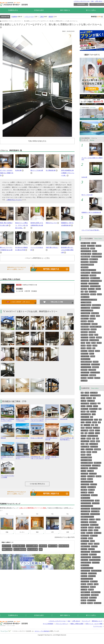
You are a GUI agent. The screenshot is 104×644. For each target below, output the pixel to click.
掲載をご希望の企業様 (77, 624)
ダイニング (89, 406)
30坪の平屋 (90, 378)
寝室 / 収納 (90, 479)
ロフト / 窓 (91, 492)
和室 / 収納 (90, 603)
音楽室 (83, 444)
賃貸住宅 (93, 248)
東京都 (98, 316)
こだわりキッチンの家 (86, 251)
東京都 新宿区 (92, 332)
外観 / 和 (83, 398)
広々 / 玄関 (92, 519)
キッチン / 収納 (91, 476)
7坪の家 (83, 343)
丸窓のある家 (67, 418)
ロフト (96, 420)
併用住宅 (95, 251)
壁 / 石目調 (97, 544)
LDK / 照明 (91, 528)
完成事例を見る (13, 10)
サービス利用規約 (48, 624)
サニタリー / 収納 (96, 465)
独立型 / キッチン (93, 409)
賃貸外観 (83, 455)
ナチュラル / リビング (86, 557)
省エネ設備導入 (85, 340)
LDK (99, 403)
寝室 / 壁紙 (90, 584)
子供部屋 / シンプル (85, 592)
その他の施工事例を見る (37, 484)
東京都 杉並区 (84, 332)
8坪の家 (88, 343)
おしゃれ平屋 (84, 381)
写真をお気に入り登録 (57, 302)
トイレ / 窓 (84, 471)
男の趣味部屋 (93, 375)
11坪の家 (83, 346)
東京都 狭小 (94, 324)
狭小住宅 (94, 243)
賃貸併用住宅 (84, 370)
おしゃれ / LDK (84, 522)
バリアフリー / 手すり (95, 286)
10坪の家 (99, 343)
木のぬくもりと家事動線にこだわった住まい (8, 419)
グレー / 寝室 (84, 590)
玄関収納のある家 (96, 305)
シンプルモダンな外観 (95, 395)
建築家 (51, 17)
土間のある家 (93, 275)
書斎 (97, 439)
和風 (86, 433)
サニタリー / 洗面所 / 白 (86, 457)
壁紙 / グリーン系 (85, 536)
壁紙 (87, 444)
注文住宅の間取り (85, 248)
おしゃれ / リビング (96, 552)
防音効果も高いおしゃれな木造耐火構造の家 (67, 250)
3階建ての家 (84, 289)
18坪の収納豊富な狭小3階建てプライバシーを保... (68, 173)
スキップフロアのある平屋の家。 (91, 230)
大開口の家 (93, 294)
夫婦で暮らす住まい (52, 247)
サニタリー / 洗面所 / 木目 (87, 463)
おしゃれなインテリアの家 (87, 310)
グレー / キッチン (92, 573)
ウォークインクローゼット (87, 420)
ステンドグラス (94, 447)
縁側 (93, 425)
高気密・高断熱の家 (85, 243)
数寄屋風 (89, 439)
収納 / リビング (84, 554)
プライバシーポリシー (62, 624)
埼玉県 (96, 335)
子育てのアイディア (85, 359)
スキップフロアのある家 (96, 281)
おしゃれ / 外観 (94, 393)
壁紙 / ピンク (84, 538)
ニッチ (83, 449)
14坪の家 (83, 348)
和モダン (92, 354)
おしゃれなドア (89, 449)
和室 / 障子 (84, 603)
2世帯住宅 (83, 246)
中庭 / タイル (94, 495)
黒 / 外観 (89, 455)
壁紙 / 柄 (90, 538)
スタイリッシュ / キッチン (87, 579)
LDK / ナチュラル (85, 525)
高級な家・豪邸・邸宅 (86, 254)
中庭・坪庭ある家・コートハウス (88, 270)
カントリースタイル (95, 372)
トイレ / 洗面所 (84, 468)
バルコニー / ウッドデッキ (87, 506)
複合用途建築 (97, 449)
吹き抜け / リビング (85, 546)
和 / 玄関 (98, 519)
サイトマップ (86, 621)
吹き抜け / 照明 (84, 519)
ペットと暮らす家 (85, 278)
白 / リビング (84, 549)
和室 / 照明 (84, 600)
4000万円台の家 (93, 262)
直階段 (83, 428)
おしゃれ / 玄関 (91, 401)
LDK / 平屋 (97, 528)
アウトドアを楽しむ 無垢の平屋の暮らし (67, 438)
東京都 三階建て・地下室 (95, 327)
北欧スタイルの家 (96, 308)
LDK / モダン (84, 528)
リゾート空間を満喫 (97, 254)
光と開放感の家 (51, 170)
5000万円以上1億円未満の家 (87, 265)
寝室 (100, 409)
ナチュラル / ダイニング (95, 560)
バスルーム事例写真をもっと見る (37, 258)
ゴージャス (84, 436)
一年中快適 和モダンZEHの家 (52, 438)
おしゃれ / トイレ (85, 417)
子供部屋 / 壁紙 (84, 598)
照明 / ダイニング (85, 565)
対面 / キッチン (84, 409)
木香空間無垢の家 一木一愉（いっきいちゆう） (37, 457)
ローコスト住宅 (85, 259)
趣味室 (98, 441)
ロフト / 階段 (84, 492)
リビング (83, 406)
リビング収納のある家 (86, 302)
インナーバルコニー (95, 514)
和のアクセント (85, 354)
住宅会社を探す (39, 10)
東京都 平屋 (93, 319)
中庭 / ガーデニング (85, 498)
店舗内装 (83, 452)
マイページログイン (97, 4)
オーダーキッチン (96, 364)
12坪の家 (95, 346)
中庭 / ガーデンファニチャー (87, 501)
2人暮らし (98, 289)
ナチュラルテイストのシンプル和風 (8, 476)
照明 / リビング (93, 554)
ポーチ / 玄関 (93, 403)
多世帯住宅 (96, 362)
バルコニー (88, 422)
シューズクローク (85, 484)
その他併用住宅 (92, 370)
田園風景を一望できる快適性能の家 (91, 212)
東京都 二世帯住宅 (85, 329)
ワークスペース (85, 375)
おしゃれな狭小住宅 (94, 340)
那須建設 (19, 289)
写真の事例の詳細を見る (37, 141)
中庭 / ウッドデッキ (85, 495)
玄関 (94, 398)
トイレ (94, 414)
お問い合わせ (99, 1)
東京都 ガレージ (85, 319)
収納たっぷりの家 (85, 297)
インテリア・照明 (94, 444)
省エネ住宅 (92, 337)
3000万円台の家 (85, 262)
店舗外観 (95, 452)
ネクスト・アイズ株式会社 (42, 631)
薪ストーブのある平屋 (22, 437)
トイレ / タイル (93, 474)
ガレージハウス (91, 246)
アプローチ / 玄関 (85, 403)
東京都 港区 (94, 329)
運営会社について (97, 621)
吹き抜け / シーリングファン (87, 517)
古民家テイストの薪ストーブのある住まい (22, 419)
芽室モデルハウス (51, 223)
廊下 (94, 439)
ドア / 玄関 (84, 401)
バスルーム (93, 412)
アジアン (83, 439)
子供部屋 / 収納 (95, 595)
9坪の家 (93, 343)
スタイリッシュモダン (93, 436)
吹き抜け (95, 422)
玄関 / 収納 (98, 476)
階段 (96, 425)
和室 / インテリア (91, 600)
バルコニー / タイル (85, 509)
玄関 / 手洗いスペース (86, 465)
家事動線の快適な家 (85, 257)
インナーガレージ (85, 356)
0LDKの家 (18, 170)
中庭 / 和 (97, 501)
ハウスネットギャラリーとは (82, 1)
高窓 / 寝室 (91, 590)
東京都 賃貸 (91, 321)
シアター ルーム (85, 275)
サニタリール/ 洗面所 (86, 414)
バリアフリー (84, 284)
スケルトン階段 (85, 430)
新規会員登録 (81, 4)
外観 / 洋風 (89, 398)
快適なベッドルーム (95, 278)
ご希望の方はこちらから (14, 200)
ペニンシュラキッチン (86, 367)
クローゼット (94, 484)
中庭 (100, 420)
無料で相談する (65, 10)
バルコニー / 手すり (96, 509)
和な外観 (97, 351)
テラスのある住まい (85, 313)
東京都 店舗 (84, 321)
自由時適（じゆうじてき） (8, 457)
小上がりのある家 (85, 281)
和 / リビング (94, 546)
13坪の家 (89, 346)
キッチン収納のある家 (86, 305)
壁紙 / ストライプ (85, 541)
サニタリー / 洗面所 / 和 (86, 460)
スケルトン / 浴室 (93, 468)
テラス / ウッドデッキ (86, 503)
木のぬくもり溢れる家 (37, 437)
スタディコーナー (85, 441)
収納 (92, 417)
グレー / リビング (96, 557)
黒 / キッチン (84, 576)
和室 (94, 348)
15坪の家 (89, 348)
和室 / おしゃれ (93, 598)
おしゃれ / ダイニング (86, 563)
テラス (83, 422)
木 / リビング (91, 549)
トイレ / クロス (84, 474)
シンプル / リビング (85, 552)
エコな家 (93, 316)
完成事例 (14, 17)
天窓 (99, 422)
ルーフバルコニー (85, 514)
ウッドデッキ (87, 425)
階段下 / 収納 (91, 490)
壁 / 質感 (90, 544)
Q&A (92, 1)
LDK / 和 (90, 530)
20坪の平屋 (97, 378)
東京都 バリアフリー (86, 324)
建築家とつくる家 (94, 259)
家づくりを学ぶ (91, 10)
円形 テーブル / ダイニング (87, 568)
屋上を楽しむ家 (95, 313)
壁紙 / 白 (96, 530)
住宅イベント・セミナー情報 (94, 624)
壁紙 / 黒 (83, 533)
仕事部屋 (93, 441)
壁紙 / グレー (90, 533)
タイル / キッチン (85, 581)
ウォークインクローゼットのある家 (89, 300)
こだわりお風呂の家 (96, 273)
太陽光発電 (99, 337)
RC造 (86, 292)
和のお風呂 (91, 351)
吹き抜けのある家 (85, 294)
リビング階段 (96, 428)
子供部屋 (93, 356)
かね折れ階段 (89, 428)
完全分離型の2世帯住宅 (86, 362)
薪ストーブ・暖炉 (85, 447)
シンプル (97, 433)
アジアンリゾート (85, 372)
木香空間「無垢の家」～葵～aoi (52, 457)
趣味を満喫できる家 (85, 273)
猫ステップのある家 (37, 170)
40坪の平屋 (84, 378)
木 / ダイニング (96, 563)
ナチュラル (91, 433)
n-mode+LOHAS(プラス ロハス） (23, 457)
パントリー (84, 487)
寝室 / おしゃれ (94, 581)
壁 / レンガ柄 (84, 544)
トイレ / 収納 (90, 471)
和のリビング (84, 351)
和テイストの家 (93, 292)
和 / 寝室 (96, 584)
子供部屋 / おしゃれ (85, 595)
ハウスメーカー (29, 17)
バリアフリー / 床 (85, 286)
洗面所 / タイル (97, 463)
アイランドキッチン (85, 364)
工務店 (42, 17)
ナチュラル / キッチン (96, 571)
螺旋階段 (92, 430)
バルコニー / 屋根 (95, 511)
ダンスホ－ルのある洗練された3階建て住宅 (7, 173)
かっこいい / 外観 (85, 395)
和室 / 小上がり (97, 603)
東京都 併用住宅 (85, 327)
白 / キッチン (84, 573)
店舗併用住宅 (96, 367)
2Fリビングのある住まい (52, 419)
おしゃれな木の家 (85, 316)
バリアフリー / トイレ (94, 284)
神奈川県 (91, 335)
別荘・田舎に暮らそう (96, 257)
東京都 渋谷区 (84, 335)
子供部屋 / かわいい (96, 592)
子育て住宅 (98, 246)
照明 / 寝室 (93, 587)
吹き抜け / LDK (93, 522)
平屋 (82, 292)
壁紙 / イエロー (94, 536)
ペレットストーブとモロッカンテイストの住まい (37, 419)
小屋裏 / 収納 (84, 490)
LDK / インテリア (94, 525)
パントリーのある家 (85, 308)
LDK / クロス (84, 530)
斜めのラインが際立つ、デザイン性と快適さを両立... (21, 225)
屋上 (82, 433)
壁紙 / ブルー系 (97, 533)
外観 (82, 393)
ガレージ (97, 430)
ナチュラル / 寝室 (85, 587)
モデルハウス (91, 289)
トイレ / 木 (84, 476)
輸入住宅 (99, 294)
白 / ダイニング (84, 560)
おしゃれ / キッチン (85, 571)
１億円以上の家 (85, 267)
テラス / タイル (96, 503)
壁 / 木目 (92, 541)
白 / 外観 (87, 393)
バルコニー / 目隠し (85, 511)
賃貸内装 (89, 452)
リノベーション (98, 626)
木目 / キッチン (92, 576)
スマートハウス (85, 337)
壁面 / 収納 (84, 479)
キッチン (96, 406)
